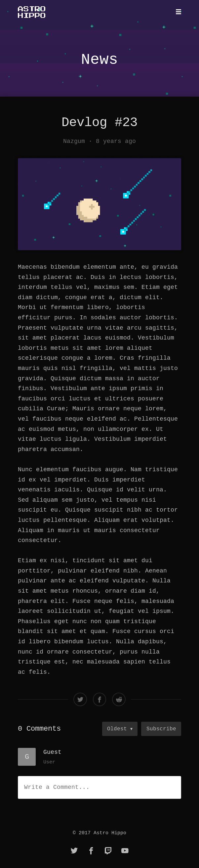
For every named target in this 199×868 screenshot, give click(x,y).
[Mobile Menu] (177, 12)
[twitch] (108, 851)
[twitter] (74, 851)
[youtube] (125, 851)
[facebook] (91, 851)
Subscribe (161, 729)
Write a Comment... (57, 787)
